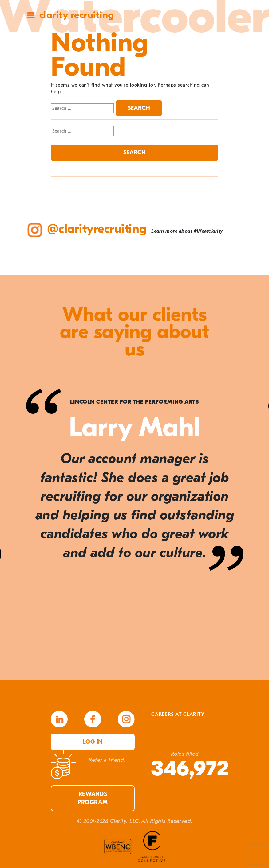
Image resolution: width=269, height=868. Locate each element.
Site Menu (31, 15)
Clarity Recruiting (77, 15)
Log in (93, 742)
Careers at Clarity (178, 714)
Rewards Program (93, 798)
